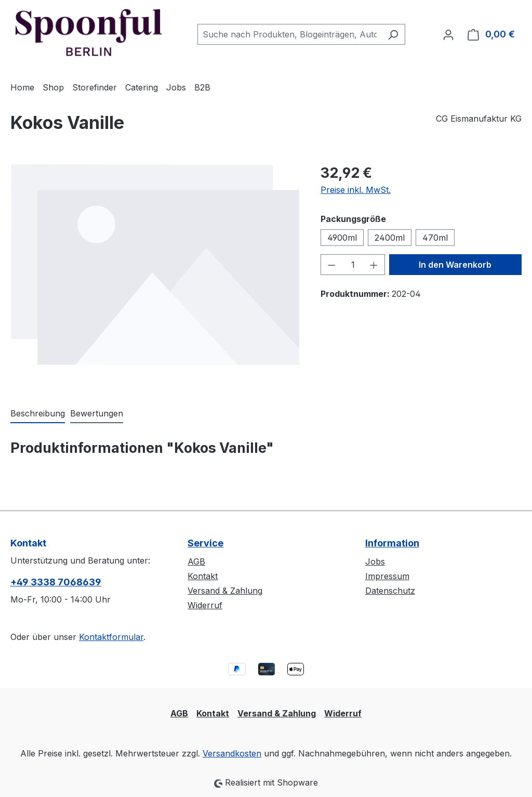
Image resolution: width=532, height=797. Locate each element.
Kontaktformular (111, 637)
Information (392, 543)
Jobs (375, 561)
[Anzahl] (353, 265)
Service (205, 543)
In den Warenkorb (455, 265)
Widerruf (205, 605)
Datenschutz (390, 591)
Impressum (387, 576)
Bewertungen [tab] (97, 413)
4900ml (342, 238)
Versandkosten (232, 753)
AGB (196, 561)
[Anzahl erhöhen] (374, 265)
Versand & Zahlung (225, 591)
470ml (435, 238)
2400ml (390, 238)
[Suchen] (393, 34)
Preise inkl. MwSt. (356, 190)
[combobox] (289, 34)
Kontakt (203, 576)
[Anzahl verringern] (331, 265)
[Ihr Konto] (448, 34)
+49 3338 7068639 (56, 582)
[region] (155, 274)
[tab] (38, 414)
